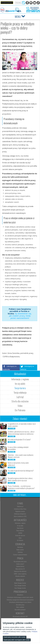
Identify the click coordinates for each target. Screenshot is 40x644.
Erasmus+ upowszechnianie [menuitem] (20, 555)
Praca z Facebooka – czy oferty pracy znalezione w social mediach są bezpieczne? (21, 487)
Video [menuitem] (20, 538)
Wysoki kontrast (7, 3)
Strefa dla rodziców (20, 401)
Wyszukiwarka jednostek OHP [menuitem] (20, 616)
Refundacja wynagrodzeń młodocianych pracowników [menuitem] (20, 600)
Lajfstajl (20, 397)
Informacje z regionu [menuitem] (20, 523)
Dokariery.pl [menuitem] (20, 506)
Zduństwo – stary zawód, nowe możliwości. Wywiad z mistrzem (21, 456)
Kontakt (20, 613)
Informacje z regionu (20, 379)
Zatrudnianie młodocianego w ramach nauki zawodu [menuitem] (20, 597)
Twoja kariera (20, 388)
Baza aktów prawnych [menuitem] (20, 610)
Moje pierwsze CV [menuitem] (20, 569)
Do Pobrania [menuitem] (20, 540)
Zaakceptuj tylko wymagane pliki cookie (17, 640)
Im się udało (20, 384)
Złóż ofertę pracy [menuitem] (20, 605)
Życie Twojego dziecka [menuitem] (20, 588)
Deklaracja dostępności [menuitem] (20, 514)
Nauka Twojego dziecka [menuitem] (20, 583)
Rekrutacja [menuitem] (20, 547)
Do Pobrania (20, 410)
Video (20, 406)
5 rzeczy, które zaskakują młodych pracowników (18, 448)
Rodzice (20, 580)
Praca (20, 558)
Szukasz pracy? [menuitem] (20, 564)
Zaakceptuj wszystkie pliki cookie (15, 637)
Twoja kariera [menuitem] (20, 528)
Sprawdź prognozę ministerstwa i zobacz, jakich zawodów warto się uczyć (20, 479)
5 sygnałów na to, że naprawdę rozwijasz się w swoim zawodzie (22, 425)
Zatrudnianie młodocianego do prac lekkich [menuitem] (20, 602)
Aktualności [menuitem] (20, 595)
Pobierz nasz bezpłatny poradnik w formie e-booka (19, 311)
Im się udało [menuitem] (20, 526)
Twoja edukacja (20, 392)
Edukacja (20, 544)
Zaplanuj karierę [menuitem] (20, 566)
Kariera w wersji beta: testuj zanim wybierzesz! (18, 464)
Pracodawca (20, 592)
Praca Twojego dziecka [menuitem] (20, 585)
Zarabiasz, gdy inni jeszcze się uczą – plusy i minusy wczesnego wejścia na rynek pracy (21, 433)
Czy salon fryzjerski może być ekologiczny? (21, 471)
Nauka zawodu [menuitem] (20, 550)
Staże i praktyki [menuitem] (20, 607)
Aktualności (20, 520)
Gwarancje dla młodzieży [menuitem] (20, 571)
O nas (20, 503)
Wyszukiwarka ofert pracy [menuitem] (20, 561)
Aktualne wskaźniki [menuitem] (20, 576)
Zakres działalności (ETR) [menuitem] (20, 516)
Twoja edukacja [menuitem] (20, 530)
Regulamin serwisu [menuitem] (20, 511)
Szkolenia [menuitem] (20, 552)
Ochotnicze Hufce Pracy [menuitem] (20, 509)
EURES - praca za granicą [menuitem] (20, 574)
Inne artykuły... (20, 495)
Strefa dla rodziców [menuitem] (20, 535)
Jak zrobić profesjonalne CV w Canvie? (19, 440)
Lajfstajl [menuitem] (20, 533)
